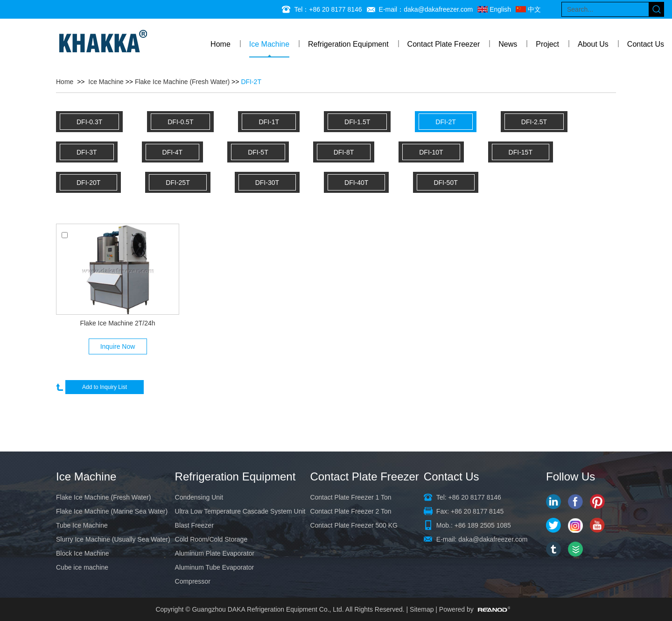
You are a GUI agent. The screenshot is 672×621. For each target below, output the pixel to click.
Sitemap (422, 609)
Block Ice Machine (83, 553)
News (508, 44)
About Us (593, 44)
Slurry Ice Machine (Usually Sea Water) (113, 539)
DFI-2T (251, 82)
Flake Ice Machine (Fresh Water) (182, 82)
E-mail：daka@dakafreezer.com (426, 9)
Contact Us (646, 44)
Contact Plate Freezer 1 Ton (350, 497)
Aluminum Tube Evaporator (215, 567)
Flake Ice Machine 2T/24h (117, 323)
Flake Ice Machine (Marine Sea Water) (112, 511)
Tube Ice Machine (82, 525)
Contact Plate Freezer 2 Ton (350, 511)
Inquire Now (118, 346)
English (500, 9)
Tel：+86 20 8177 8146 (328, 9)
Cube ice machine (82, 567)
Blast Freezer (194, 525)
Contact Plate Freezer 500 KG (354, 525)
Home (220, 44)
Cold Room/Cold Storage (211, 539)
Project (547, 44)
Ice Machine (269, 44)
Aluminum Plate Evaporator (215, 553)
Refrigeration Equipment (348, 44)
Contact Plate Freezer (444, 44)
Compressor (193, 581)
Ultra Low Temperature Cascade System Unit (240, 511)
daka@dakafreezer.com (493, 539)
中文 (534, 9)
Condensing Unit (199, 497)
